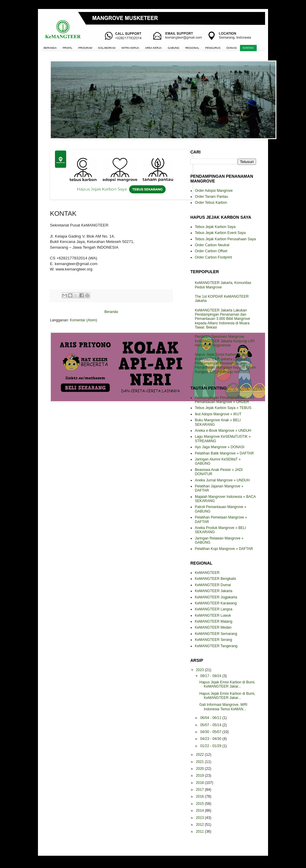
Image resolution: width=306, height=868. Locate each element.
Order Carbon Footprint (213, 257)
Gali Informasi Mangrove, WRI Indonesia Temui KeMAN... (223, 707)
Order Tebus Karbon (211, 203)
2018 (201, 783)
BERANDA (50, 48)
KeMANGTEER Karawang (216, 603)
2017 (201, 790)
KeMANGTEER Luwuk (213, 615)
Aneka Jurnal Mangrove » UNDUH (222, 480)
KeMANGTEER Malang (214, 621)
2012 (201, 825)
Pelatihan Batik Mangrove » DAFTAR (224, 453)
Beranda (111, 312)
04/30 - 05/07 (211, 732)
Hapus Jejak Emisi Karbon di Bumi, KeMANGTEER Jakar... (227, 684)
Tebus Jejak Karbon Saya (215, 227)
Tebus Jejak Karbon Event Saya (220, 233)
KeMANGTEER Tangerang (216, 646)
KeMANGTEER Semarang (216, 634)
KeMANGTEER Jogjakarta (216, 597)
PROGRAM (85, 48)
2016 (201, 796)
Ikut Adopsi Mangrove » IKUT (218, 414)
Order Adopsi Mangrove (214, 191)
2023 (201, 670)
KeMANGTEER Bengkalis (215, 579)
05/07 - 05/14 (211, 725)
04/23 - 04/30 (211, 739)
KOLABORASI (107, 48)
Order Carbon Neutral (212, 245)
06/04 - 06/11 (211, 718)
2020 (201, 769)
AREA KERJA (154, 48)
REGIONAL (192, 48)
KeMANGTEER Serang (214, 640)
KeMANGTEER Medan (213, 627)
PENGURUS (213, 48)
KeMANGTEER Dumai (213, 585)
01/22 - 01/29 (211, 746)
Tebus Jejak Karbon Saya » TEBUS (223, 408)
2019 (201, 776)
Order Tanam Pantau (211, 197)
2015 (201, 804)
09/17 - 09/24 (211, 676)
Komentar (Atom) (84, 320)
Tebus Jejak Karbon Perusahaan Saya (225, 239)
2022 (201, 755)
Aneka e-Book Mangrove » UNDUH (223, 431)
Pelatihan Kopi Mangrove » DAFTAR (224, 549)
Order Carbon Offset (211, 251)
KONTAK (248, 48)
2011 (201, 831)
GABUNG (173, 48)
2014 (201, 811)
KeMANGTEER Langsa (214, 609)
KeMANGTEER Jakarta (214, 591)
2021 (201, 762)
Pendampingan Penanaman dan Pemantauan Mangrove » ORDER (222, 400)
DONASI (232, 48)
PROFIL (68, 48)
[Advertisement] (111, 428)
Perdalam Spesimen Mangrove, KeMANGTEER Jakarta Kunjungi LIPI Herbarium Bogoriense (225, 341)
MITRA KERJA (130, 48)
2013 (201, 818)
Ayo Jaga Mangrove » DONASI (220, 447)
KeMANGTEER (207, 573)
